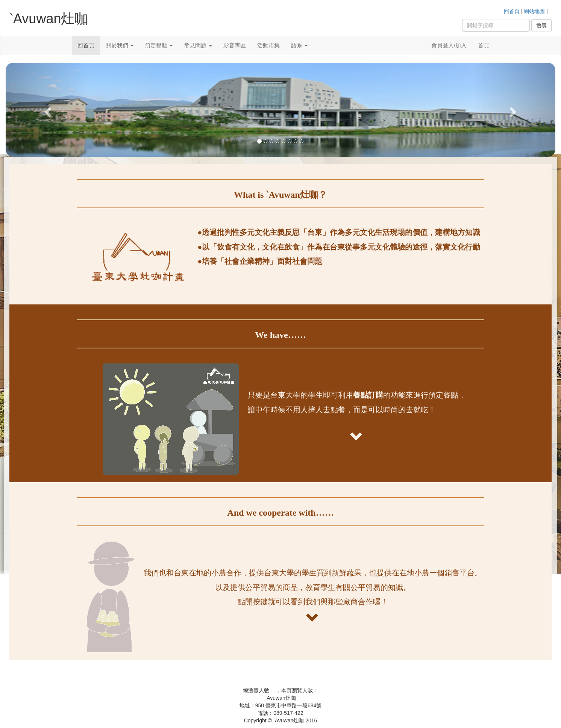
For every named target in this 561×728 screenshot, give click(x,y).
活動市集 (268, 45)
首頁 (484, 45)
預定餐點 (159, 45)
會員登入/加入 (449, 45)
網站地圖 (534, 11)
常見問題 (198, 45)
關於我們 (120, 45)
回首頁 (512, 11)
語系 (299, 45)
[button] (47, 110)
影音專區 (235, 45)
